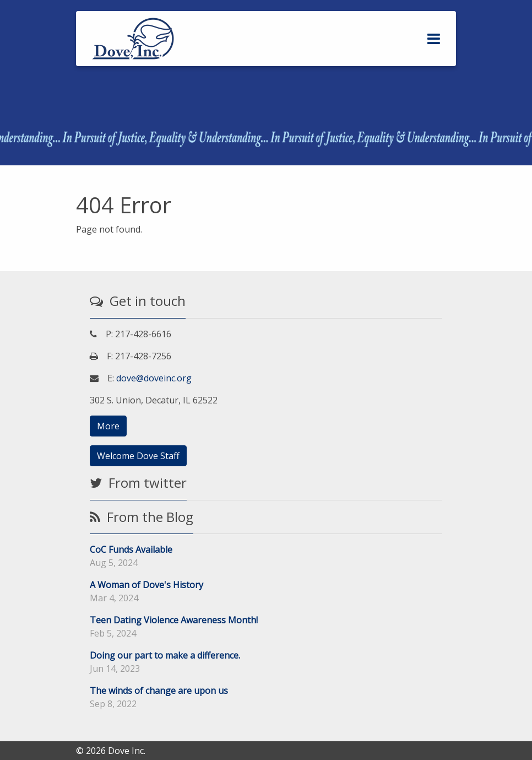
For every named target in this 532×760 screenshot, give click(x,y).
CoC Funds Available (131, 549)
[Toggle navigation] (434, 39)
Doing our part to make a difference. (165, 655)
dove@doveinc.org (154, 378)
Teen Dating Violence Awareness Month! (174, 620)
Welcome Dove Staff (138, 456)
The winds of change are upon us (159, 691)
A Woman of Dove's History (146, 585)
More (108, 426)
